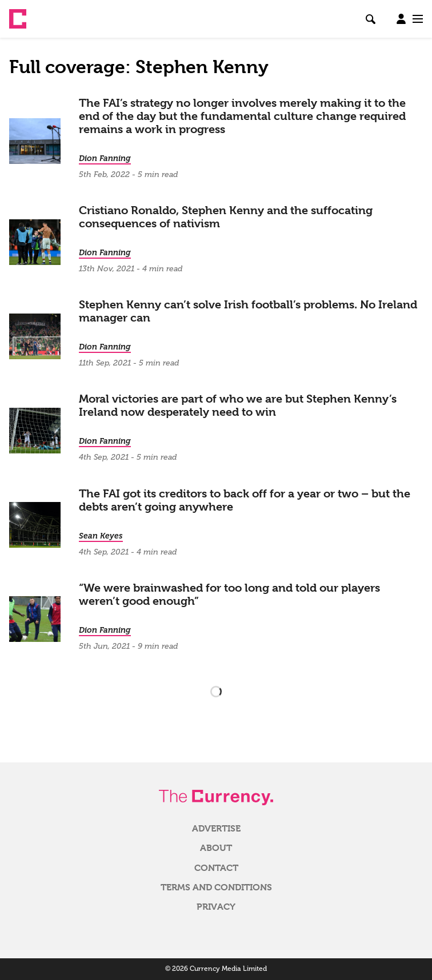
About (216, 848)
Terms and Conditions (216, 887)
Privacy (216, 907)
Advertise (216, 829)
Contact (216, 868)
